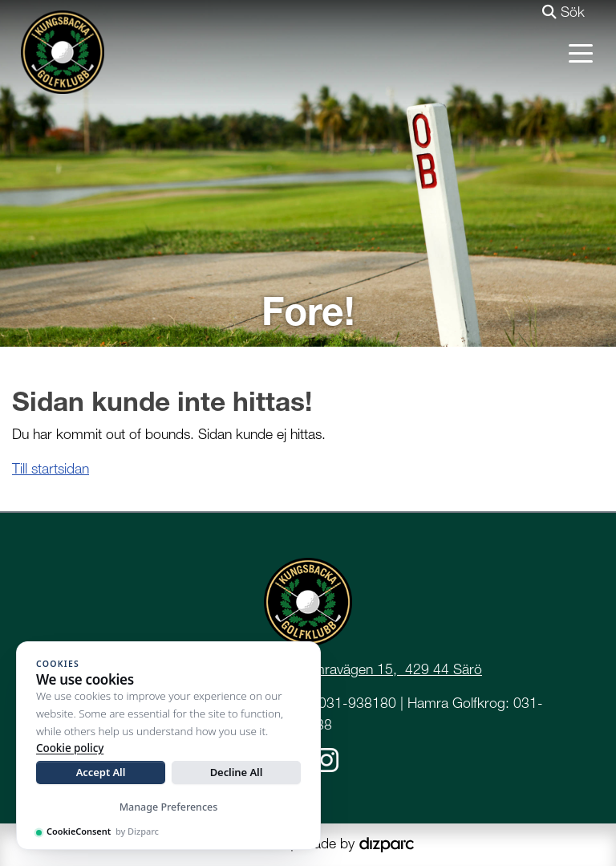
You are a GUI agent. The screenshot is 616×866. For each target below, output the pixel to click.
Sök (563, 12)
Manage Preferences (169, 807)
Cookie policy (70, 748)
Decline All (237, 772)
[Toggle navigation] (581, 52)
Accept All (101, 772)
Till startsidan (51, 468)
